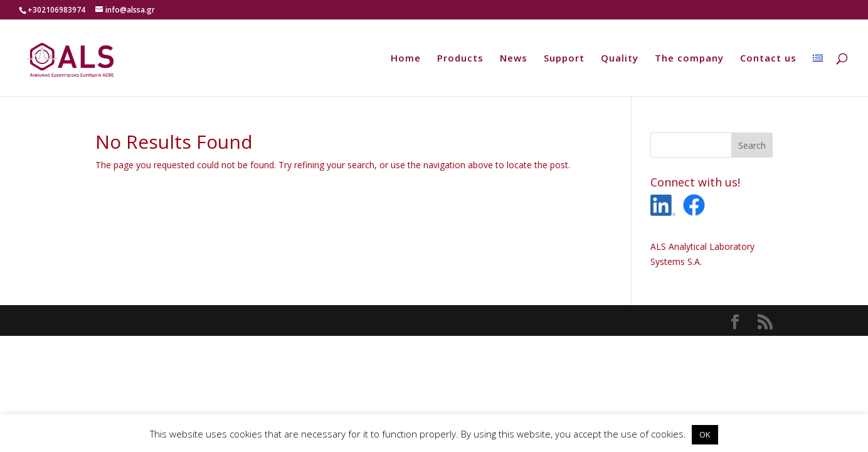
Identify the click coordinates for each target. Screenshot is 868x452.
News (514, 59)
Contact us (768, 59)
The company (689, 59)
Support (564, 59)
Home (406, 59)
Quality (620, 59)
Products (460, 59)
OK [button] (705, 434)
